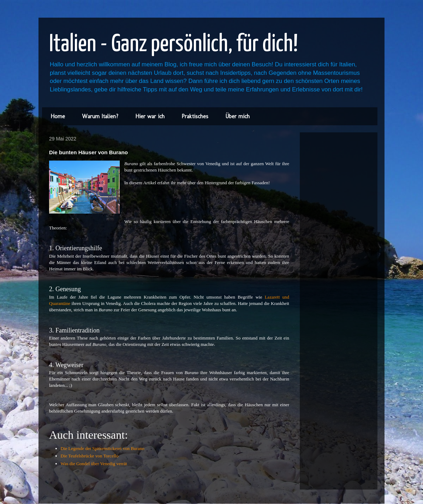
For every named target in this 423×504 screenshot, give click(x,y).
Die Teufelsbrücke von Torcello (90, 456)
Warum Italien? (100, 116)
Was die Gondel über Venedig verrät (94, 464)
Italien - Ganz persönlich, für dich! (174, 45)
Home (58, 116)
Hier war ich (150, 116)
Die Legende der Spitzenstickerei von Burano (103, 448)
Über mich (237, 116)
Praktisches (195, 116)
